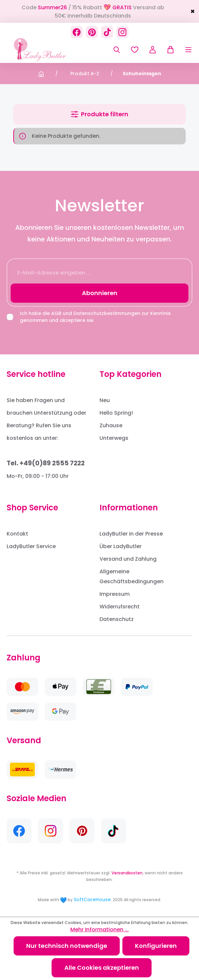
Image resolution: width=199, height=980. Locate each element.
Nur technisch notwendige (67, 946)
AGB (56, 313)
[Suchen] (117, 50)
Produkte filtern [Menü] (100, 114)
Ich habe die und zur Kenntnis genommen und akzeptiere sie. (95, 317)
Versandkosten (127, 873)
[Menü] (183, 50)
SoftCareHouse (92, 900)
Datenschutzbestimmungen (107, 313)
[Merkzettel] (135, 50)
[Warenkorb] (168, 50)
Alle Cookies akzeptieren (102, 968)
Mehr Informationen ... (99, 929)
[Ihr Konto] (153, 50)
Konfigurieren (156, 946)
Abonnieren (100, 293)
